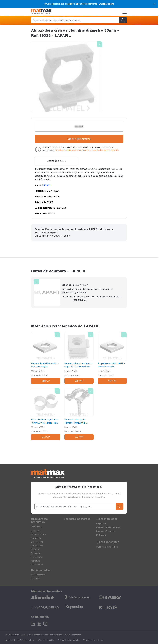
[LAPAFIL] (47, 292)
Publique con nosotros (107, 547)
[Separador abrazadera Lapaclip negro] (79, 358)
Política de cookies (26, 640)
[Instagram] (45, 624)
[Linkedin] (33, 624)
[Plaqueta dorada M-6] (112, 358)
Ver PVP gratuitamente (79, 139)
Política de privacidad (46, 640)
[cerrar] (154, 4)
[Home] (41, 12)
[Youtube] (39, 624)
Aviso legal (10, 640)
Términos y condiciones (93, 640)
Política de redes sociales (69, 640)
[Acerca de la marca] (57, 161)
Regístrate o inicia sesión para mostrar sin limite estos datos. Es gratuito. (87, 150)
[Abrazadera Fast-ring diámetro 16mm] (46, 414)
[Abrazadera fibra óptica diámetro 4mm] (79, 414)
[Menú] (125, 12)
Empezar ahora (106, 4)
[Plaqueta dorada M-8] (46, 358)
